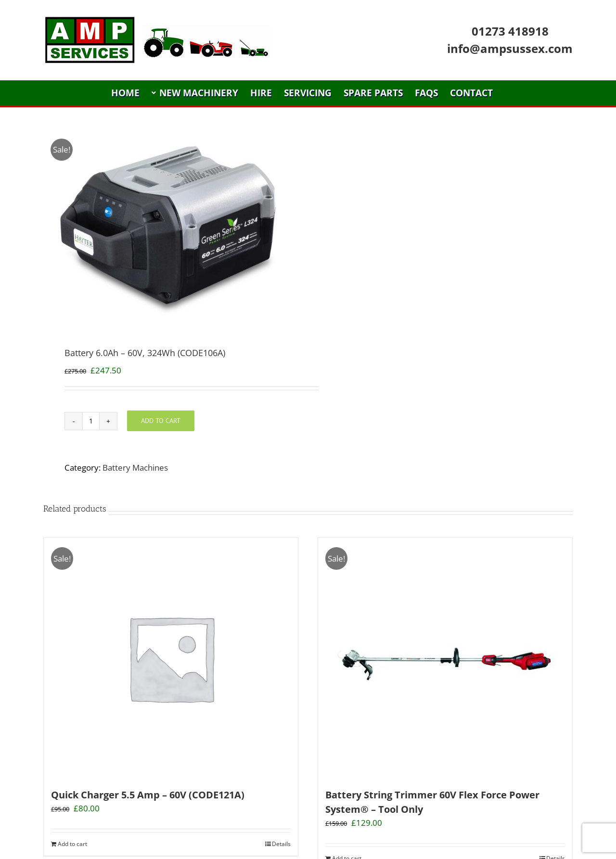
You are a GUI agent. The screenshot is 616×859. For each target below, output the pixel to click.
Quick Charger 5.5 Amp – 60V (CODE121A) (148, 795)
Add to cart (161, 421)
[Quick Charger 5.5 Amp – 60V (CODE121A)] (171, 658)
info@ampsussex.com (510, 48)
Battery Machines (135, 468)
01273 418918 (510, 31)
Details (281, 844)
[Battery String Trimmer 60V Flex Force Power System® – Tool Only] (445, 658)
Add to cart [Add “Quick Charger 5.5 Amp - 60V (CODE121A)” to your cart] (72, 844)
